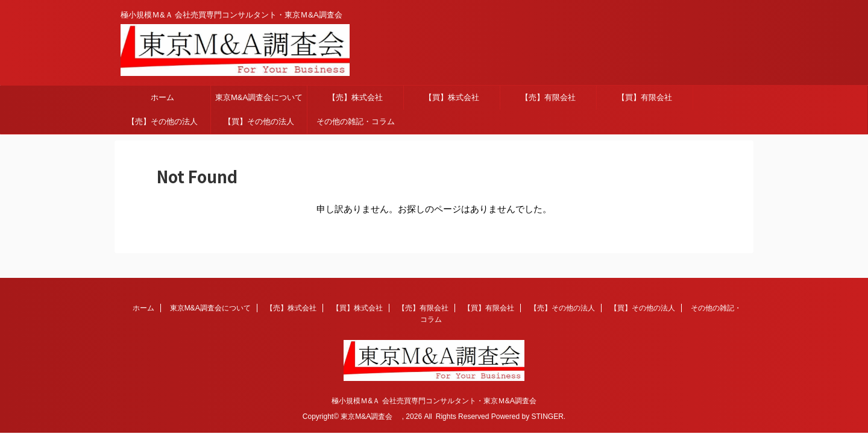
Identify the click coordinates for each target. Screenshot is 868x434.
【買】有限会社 (645, 97)
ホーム (162, 97)
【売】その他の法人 (162, 121)
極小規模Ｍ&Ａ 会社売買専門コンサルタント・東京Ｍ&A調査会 (434, 401)
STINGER (547, 417)
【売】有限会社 (548, 97)
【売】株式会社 (355, 97)
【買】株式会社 (452, 97)
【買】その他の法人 (259, 121)
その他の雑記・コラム (356, 121)
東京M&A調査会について (259, 97)
